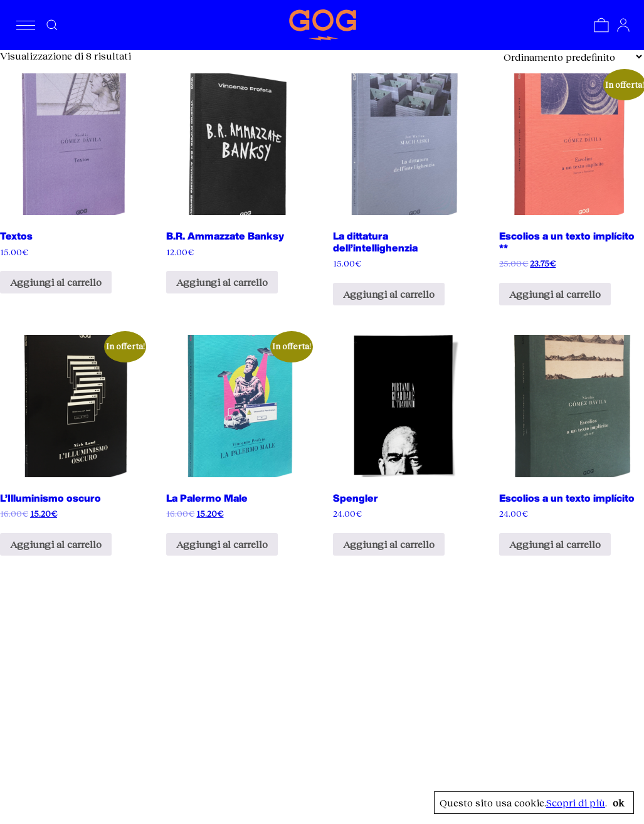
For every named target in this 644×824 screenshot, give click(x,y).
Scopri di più (576, 803)
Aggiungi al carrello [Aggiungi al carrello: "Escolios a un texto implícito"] (555, 544)
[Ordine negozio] (573, 57)
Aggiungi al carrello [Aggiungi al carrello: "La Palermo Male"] (222, 544)
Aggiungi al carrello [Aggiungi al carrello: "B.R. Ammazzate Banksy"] (222, 282)
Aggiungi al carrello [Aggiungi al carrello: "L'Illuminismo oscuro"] (56, 544)
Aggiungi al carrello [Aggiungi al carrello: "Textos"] (56, 282)
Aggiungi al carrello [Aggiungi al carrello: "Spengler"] (389, 544)
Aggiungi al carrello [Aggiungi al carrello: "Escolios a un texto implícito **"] (555, 294)
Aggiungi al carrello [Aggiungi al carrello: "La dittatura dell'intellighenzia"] (389, 294)
